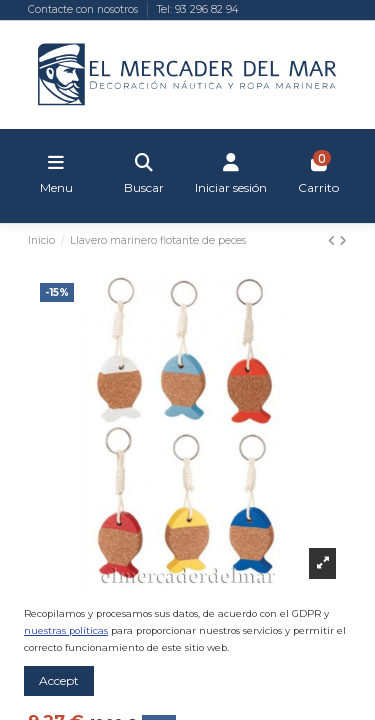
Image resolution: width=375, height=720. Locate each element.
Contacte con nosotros (84, 9)
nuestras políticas (66, 630)
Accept (59, 680)
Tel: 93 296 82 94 (197, 9)
